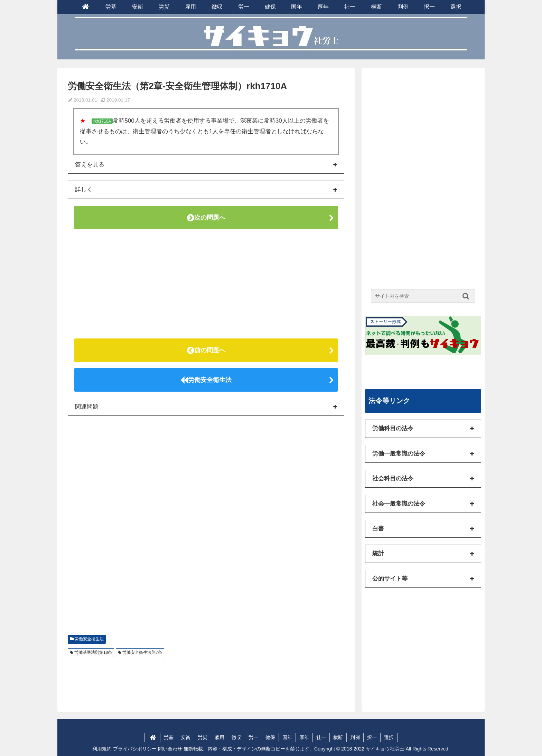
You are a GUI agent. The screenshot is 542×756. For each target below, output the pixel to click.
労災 (203, 737)
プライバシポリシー (135, 749)
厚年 (304, 737)
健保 (270, 737)
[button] (468, 296)
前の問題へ (206, 350)
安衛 (186, 737)
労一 (253, 737)
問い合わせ (170, 749)
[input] (423, 296)
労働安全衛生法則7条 (142, 652)
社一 (321, 737)
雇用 (219, 737)
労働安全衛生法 (206, 380)
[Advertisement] (206, 284)
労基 (169, 737)
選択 (389, 737)
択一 (372, 737)
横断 (338, 737)
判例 (355, 737)
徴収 (236, 737)
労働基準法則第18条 (93, 652)
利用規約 (102, 749)
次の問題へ (206, 218)
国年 (287, 737)
